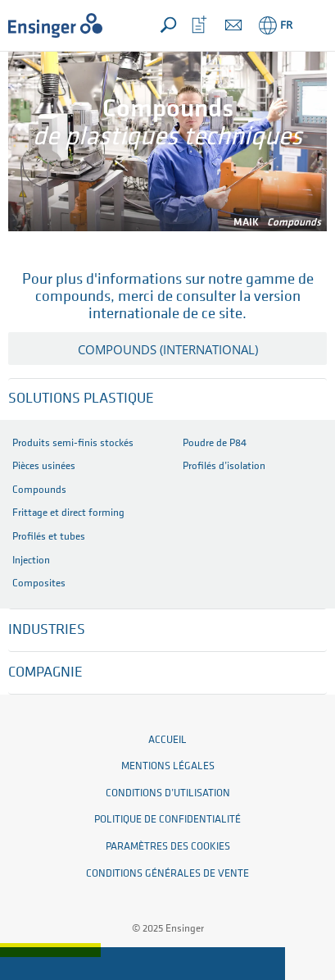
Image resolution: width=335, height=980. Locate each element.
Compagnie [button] (45, 673)
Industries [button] (47, 630)
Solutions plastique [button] (81, 399)
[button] (311, 25)
